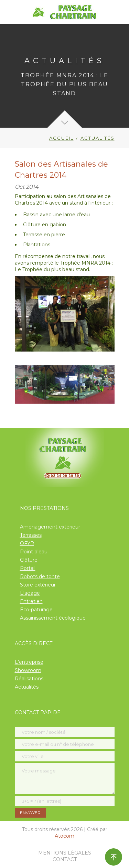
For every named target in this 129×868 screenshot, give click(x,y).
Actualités (27, 687)
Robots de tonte (40, 576)
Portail (28, 568)
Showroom (28, 670)
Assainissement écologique (53, 618)
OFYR (27, 543)
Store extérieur (38, 585)
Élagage (30, 593)
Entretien (31, 601)
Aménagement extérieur (50, 527)
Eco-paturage (36, 610)
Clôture (29, 560)
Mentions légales (65, 853)
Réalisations (29, 679)
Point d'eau (34, 552)
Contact (65, 859)
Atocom (64, 836)
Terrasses (31, 535)
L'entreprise (29, 662)
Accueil (61, 138)
